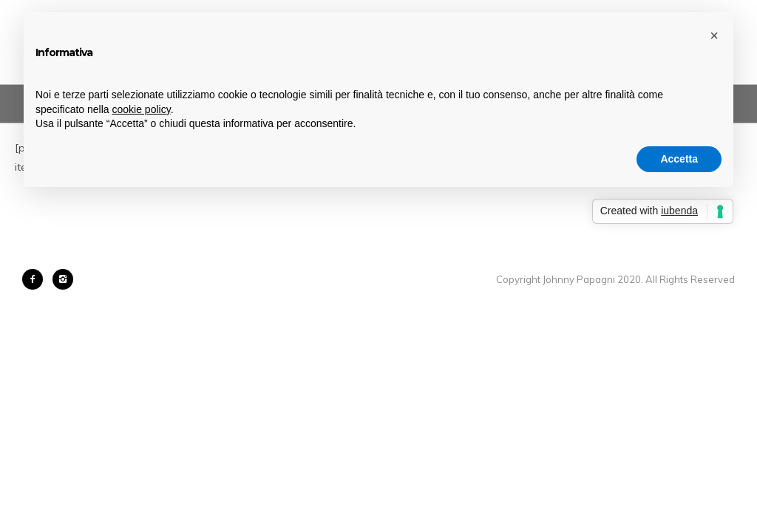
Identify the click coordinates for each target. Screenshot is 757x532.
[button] (714, 35)
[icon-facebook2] (36, 279)
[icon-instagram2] (63, 279)
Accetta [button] (679, 159)
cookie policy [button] (142, 109)
